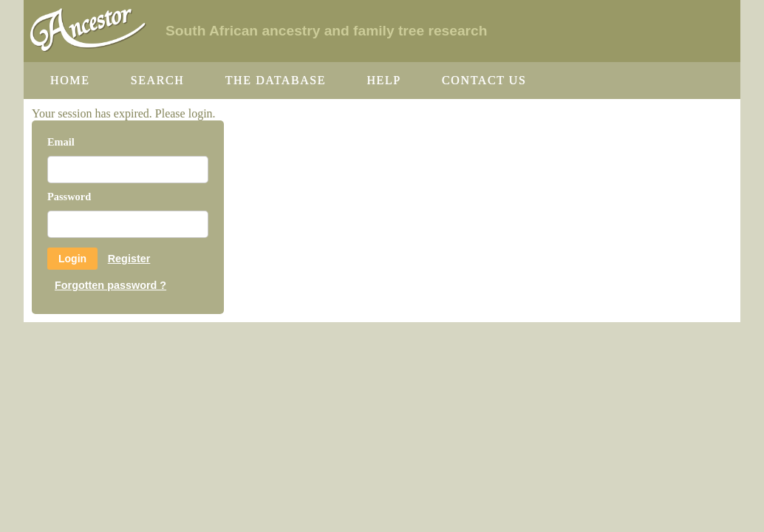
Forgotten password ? (110, 285)
